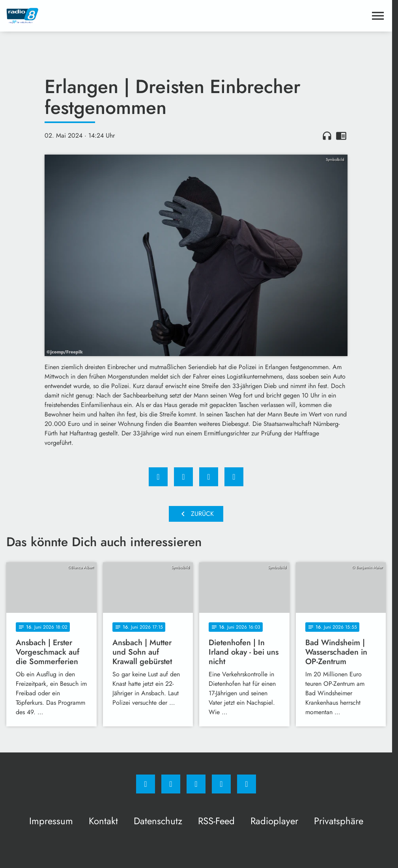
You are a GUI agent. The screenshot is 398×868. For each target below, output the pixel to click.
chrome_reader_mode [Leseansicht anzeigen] (341, 136)
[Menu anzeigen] (378, 16)
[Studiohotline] (221, 784)
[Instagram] (171, 784)
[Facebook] (146, 784)
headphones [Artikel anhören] (327, 136)
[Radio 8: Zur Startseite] (101, 16)
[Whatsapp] (196, 784)
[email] (247, 784)
